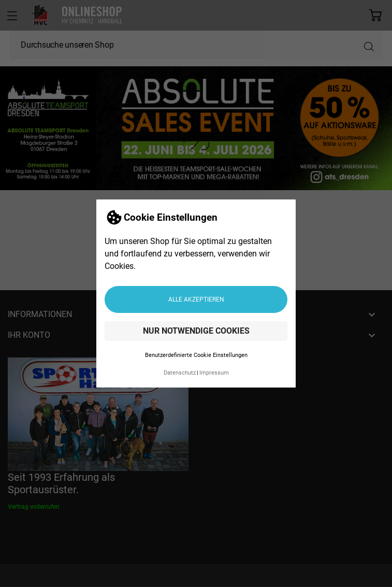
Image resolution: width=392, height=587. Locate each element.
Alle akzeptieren (196, 299)
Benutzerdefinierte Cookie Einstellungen (196, 355)
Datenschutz (180, 373)
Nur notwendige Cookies (196, 331)
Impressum (214, 373)
